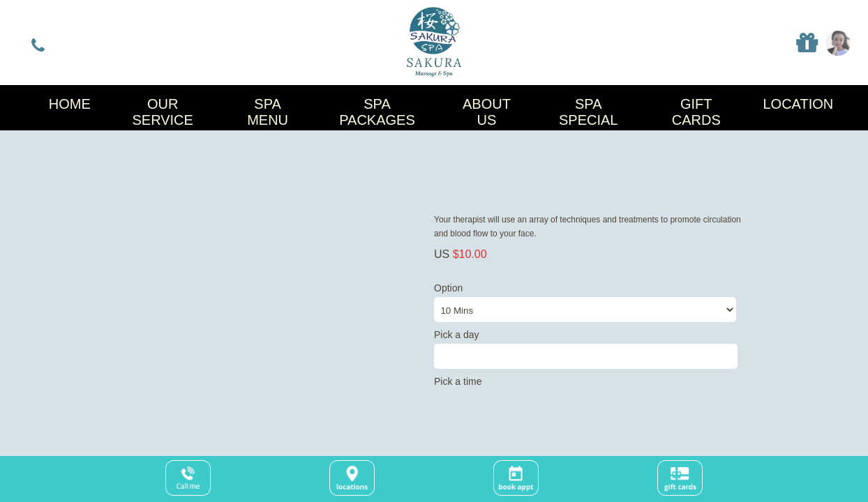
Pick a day (588, 349)
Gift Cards (696, 112)
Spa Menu (268, 112)
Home (70, 104)
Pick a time (458, 381)
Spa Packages (377, 112)
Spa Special (588, 112)
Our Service (162, 112)
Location (798, 104)
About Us (487, 112)
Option (588, 302)
